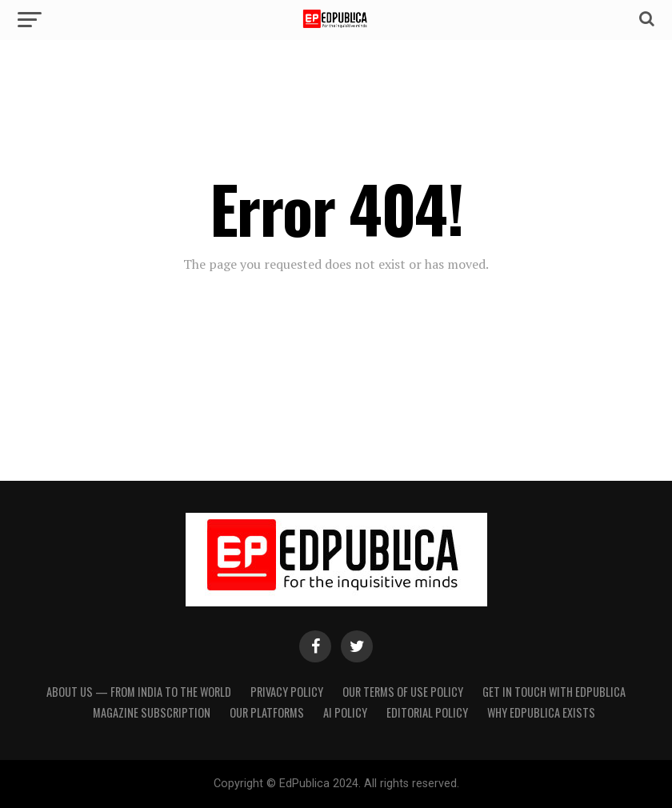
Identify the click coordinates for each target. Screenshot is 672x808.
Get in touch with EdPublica (554, 692)
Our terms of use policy (403, 692)
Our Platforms (267, 712)
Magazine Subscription (152, 712)
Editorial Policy (427, 712)
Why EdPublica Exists (541, 712)
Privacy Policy (287, 692)
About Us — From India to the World (139, 692)
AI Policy (345, 712)
